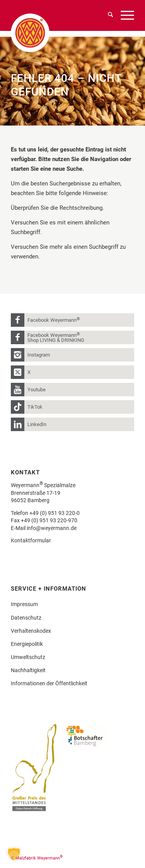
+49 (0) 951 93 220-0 (55, 513)
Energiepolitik (27, 644)
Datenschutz (26, 618)
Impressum (24, 604)
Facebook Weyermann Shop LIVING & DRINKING (56, 337)
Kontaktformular (31, 540)
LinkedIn (37, 424)
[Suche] (107, 15)
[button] (14, 854)
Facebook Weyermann (54, 320)
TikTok (35, 407)
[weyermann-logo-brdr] (42, 33)
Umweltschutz (28, 657)
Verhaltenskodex (31, 631)
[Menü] (124, 15)
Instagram (39, 355)
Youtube (37, 390)
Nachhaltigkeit (28, 670)
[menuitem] (107, 15)
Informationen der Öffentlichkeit (49, 683)
